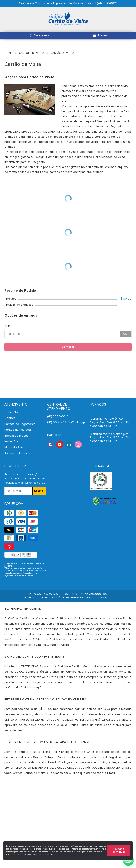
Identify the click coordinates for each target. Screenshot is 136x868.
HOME (9, 53)
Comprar (68, 347)
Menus (103, 35)
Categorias (42, 35)
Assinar (39, 491)
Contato (10, 418)
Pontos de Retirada (18, 430)
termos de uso (56, 852)
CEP (7, 326)
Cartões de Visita (32, 53)
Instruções (12, 441)
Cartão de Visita (62, 53)
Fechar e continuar (119, 851)
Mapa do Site (14, 447)
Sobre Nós (12, 412)
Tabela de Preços (16, 436)
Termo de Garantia (17, 453)
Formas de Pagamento (20, 424)
